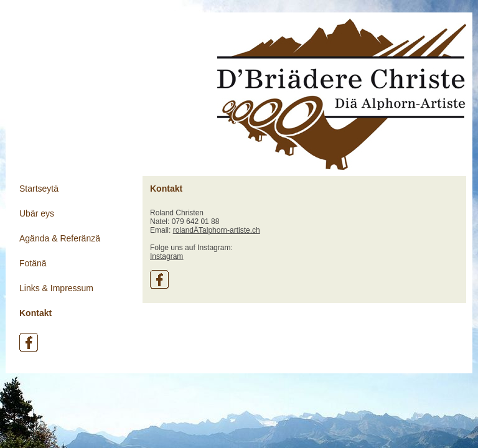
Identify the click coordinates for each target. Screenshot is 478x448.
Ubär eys (37, 213)
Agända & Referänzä (60, 238)
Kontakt (35, 313)
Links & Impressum (56, 288)
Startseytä (39, 189)
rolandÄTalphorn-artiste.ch (217, 230)
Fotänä (33, 263)
